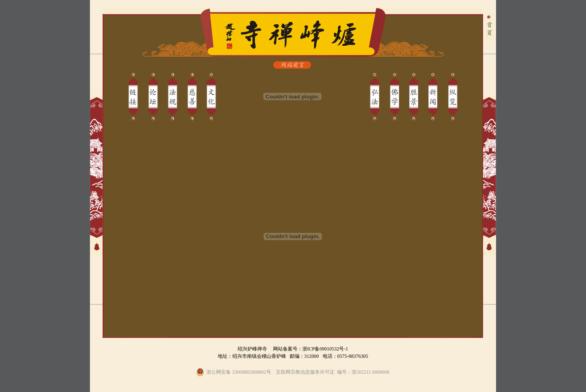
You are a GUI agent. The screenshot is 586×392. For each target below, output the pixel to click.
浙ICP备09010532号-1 (325, 349)
